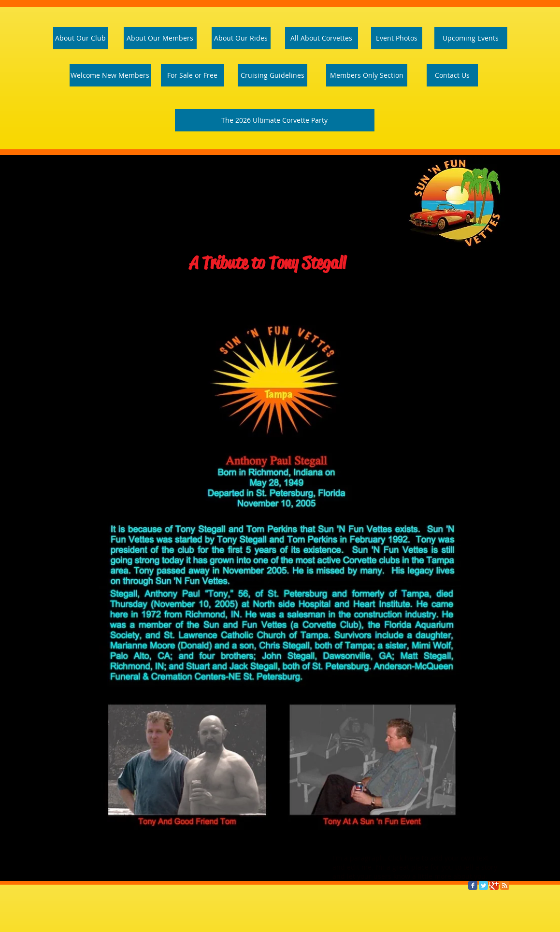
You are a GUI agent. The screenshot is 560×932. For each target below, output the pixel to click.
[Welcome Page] (110, 75)
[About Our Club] (80, 38)
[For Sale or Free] (193, 75)
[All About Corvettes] (322, 38)
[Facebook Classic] (473, 885)
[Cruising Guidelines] (273, 75)
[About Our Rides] (241, 38)
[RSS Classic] (505, 885)
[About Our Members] (160, 38)
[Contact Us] (452, 75)
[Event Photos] (397, 38)
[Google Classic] (494, 885)
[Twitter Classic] (483, 885)
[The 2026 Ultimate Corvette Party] (275, 120)
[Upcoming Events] (471, 38)
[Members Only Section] (367, 75)
